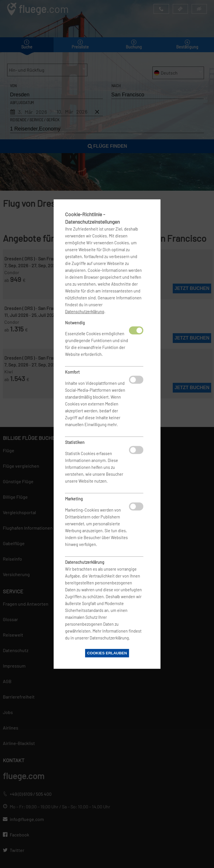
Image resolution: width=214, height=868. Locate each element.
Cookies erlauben (107, 653)
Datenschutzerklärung (85, 312)
